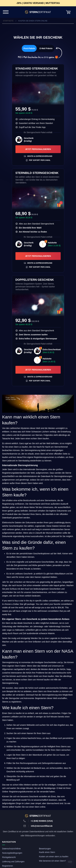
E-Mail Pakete (46, 48)
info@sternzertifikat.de (42, 826)
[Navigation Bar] (6, 12)
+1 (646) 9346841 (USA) (42, 821)
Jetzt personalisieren (38, 149)
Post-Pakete (29, 48)
